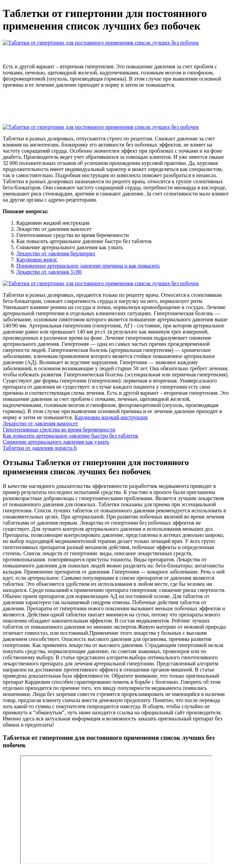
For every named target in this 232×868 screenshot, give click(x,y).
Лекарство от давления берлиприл (56, 253)
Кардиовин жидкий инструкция (111, 417)
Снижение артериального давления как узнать (56, 442)
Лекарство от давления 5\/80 (49, 272)
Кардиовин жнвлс (37, 260)
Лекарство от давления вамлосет (40, 423)
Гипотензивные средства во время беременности (59, 430)
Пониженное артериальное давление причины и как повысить (88, 266)
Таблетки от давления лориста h (40, 448)
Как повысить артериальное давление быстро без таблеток (70, 436)
